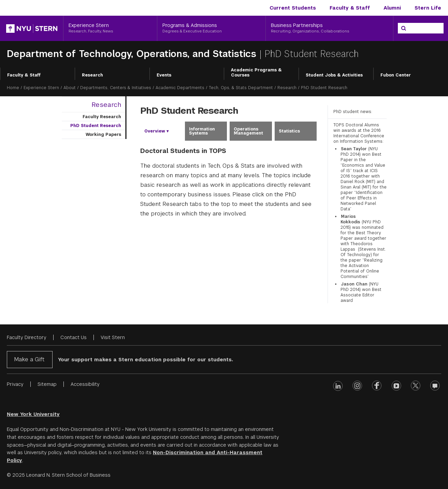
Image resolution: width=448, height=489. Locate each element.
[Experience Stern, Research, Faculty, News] (110, 28)
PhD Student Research (96, 126)
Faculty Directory (27, 337)
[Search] (404, 28)
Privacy (15, 384)
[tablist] (229, 131)
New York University (33, 414)
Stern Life (428, 8)
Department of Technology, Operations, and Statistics (133, 54)
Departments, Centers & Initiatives (116, 88)
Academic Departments (180, 88)
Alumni (392, 8)
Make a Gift (29, 359)
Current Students (293, 8)
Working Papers (103, 135)
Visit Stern (113, 337)
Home (13, 88)
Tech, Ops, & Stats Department (241, 88)
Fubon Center (396, 75)
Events (164, 75)
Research (92, 75)
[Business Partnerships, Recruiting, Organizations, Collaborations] (329, 28)
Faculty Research (102, 117)
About (70, 88)
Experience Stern (41, 88)
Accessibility (85, 384)
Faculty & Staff (350, 8)
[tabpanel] (229, 187)
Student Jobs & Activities (334, 75)
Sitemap (47, 384)
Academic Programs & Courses (256, 73)
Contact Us (74, 337)
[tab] (161, 131)
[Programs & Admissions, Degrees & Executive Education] (211, 28)
